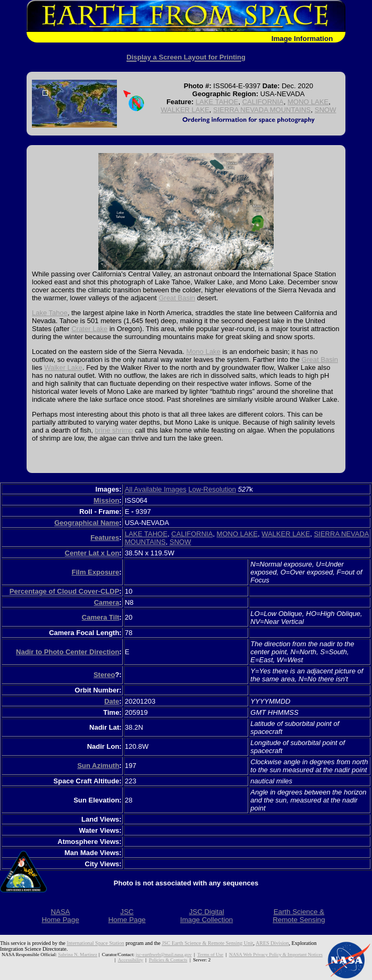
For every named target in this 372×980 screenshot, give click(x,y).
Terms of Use (210, 954)
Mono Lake (204, 352)
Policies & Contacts (168, 960)
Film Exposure (96, 572)
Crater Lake (89, 329)
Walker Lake (63, 367)
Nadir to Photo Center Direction (67, 652)
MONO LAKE (308, 102)
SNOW (325, 110)
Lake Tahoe (50, 313)
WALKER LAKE (185, 110)
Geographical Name (87, 523)
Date (112, 701)
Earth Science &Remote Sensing (299, 916)
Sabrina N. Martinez (78, 954)
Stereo (104, 675)
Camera (107, 602)
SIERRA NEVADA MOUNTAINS (262, 110)
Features (105, 538)
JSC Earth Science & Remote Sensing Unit (207, 943)
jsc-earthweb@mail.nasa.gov (163, 954)
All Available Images (156, 489)
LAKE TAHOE (217, 102)
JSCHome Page (127, 916)
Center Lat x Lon (92, 553)
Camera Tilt (101, 617)
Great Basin (177, 298)
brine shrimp (114, 430)
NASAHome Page (60, 916)
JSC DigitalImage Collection (206, 916)
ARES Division (272, 943)
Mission (106, 500)
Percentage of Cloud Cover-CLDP (65, 591)
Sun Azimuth (98, 766)
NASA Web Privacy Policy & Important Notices (276, 954)
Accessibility (130, 960)
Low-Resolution (212, 489)
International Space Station (96, 943)
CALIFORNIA (263, 102)
